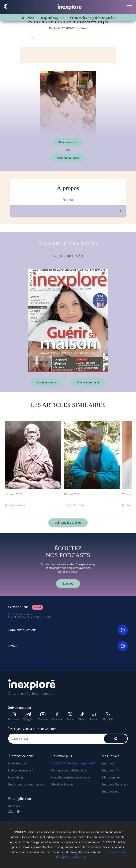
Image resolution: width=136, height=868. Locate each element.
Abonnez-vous (68, 142)
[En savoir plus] (116, 852)
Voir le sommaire (88, 382)
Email (68, 646)
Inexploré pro (111, 791)
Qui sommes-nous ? (21, 770)
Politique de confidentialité (69, 770)
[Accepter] (61, 857)
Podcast (94, 717)
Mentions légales (62, 784)
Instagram (14, 717)
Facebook (57, 717)
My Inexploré (111, 777)
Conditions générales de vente (71, 777)
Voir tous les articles (68, 523)
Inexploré (108, 763)
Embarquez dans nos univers (27, 784)
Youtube (43, 717)
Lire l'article (17, 505)
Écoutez (68, 583)
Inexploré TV (111, 770)
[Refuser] (80, 857)
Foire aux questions (68, 630)
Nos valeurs (16, 777)
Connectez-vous (68, 158)
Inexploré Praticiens (115, 784)
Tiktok (82, 717)
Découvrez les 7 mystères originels (91, 18)
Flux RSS (108, 717)
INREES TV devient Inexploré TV (74, 763)
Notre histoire (17, 763)
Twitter (71, 717)
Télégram (29, 717)
